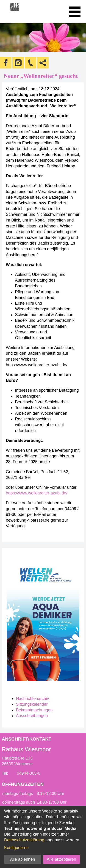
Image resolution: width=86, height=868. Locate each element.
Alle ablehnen (23, 859)
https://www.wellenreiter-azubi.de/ (36, 493)
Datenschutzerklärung (24, 840)
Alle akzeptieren (61, 859)
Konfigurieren (16, 848)
